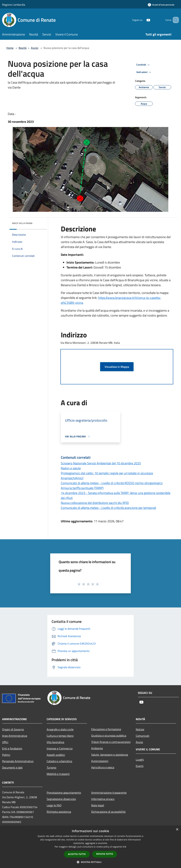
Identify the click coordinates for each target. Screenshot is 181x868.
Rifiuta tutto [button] (105, 854)
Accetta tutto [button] (77, 854)
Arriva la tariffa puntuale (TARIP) (82, 488)
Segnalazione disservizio (61, 799)
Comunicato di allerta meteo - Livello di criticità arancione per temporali (108, 508)
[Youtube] (143, 20)
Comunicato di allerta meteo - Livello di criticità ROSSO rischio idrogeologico (112, 483)
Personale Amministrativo (18, 761)
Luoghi (140, 760)
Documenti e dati (12, 767)
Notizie (140, 729)
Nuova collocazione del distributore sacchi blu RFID (95, 503)
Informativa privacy (103, 799)
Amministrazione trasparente (109, 793)
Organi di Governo (13, 729)
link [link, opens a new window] (125, 847)
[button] (90, 862)
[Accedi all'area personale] (161, 5)
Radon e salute (71, 468)
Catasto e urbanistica (59, 761)
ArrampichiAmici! (72, 478)
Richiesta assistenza (59, 812)
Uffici (5, 742)
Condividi (144, 65)
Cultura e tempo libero (60, 736)
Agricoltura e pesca (103, 767)
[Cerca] (175, 20)
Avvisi (35, 48)
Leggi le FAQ (54, 805)
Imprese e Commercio (60, 748)
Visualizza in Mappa (117, 367)
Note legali (98, 805)
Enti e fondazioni (12, 748)
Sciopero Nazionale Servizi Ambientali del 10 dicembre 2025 (101, 463)
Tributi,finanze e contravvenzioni (111, 742)
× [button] (177, 830)
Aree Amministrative (15, 736)
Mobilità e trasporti (58, 774)
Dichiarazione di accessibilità (108, 812)
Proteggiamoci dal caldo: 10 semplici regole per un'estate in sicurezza (107, 473)
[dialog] (90, 847)
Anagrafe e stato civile (60, 729)
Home (10, 48)
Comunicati (143, 736)
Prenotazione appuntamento (64, 793)
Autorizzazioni (100, 761)
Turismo (51, 767)
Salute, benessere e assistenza (110, 755)
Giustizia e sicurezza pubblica (109, 736)
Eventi (140, 766)
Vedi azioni (144, 72)
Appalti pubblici (56, 755)
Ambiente (97, 748)
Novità (23, 48)
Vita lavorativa (55, 742)
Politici (6, 755)
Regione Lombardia (14, 5)
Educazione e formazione (106, 729)
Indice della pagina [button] (22, 223)
